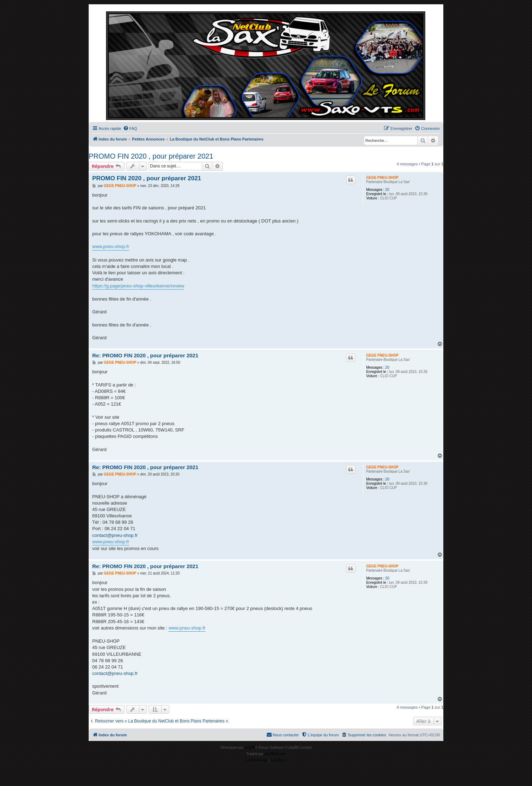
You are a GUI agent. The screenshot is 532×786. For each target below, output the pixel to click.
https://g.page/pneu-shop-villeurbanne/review (138, 286)
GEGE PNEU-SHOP (382, 178)
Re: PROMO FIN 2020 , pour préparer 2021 (145, 355)
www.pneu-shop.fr (111, 246)
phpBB (250, 747)
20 (387, 190)
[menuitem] (130, 128)
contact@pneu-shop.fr (115, 535)
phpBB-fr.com (275, 754)
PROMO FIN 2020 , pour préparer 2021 (151, 156)
